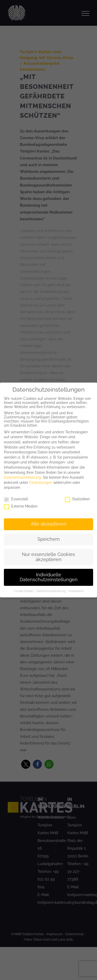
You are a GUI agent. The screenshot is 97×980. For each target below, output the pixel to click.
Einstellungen (41, 483)
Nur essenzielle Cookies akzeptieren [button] (48, 557)
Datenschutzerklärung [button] (51, 591)
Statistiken (77, 499)
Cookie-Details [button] (24, 591)
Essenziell (16, 499)
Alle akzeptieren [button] (49, 524)
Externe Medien (21, 506)
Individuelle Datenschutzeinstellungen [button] (49, 577)
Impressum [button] (76, 591)
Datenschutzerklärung (23, 477)
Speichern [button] (49, 539)
